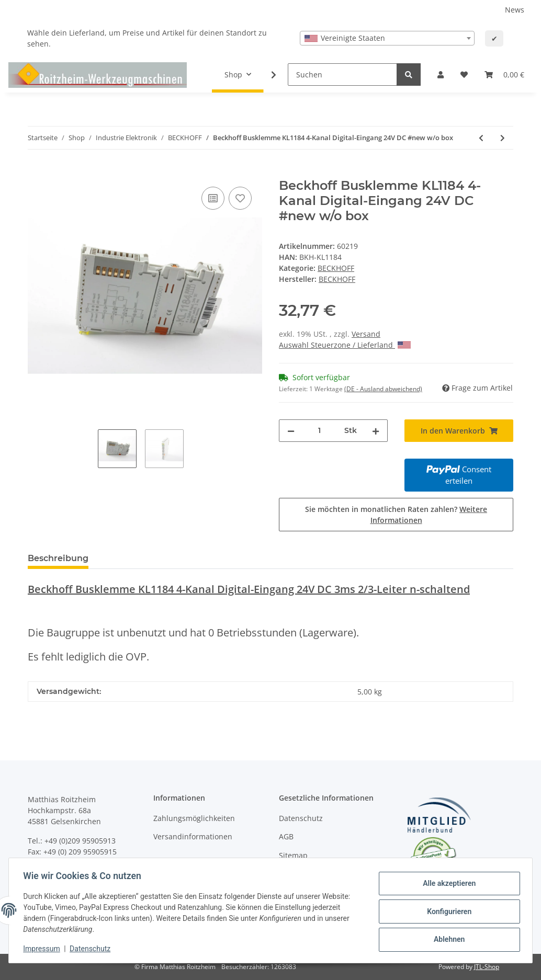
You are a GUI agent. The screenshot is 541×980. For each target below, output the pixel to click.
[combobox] (387, 38)
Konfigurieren (447, 911)
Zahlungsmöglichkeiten (194, 818)
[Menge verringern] (291, 431)
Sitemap (293, 855)
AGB (286, 836)
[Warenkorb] (504, 75)
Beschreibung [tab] (58, 558)
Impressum (44, 949)
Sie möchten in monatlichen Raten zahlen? (396, 515)
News (515, 10)
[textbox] (387, 38)
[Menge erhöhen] (376, 431)
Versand (366, 334)
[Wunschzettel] (464, 75)
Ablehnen (447, 939)
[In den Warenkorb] (36, 173)
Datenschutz (301, 818)
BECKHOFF (336, 268)
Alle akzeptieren (447, 884)
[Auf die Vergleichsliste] (213, 198)
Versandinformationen (193, 836)
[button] (441, 75)
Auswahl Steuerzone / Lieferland (345, 345)
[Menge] (319, 431)
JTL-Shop (487, 967)
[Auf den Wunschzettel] (240, 198)
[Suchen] (342, 75)
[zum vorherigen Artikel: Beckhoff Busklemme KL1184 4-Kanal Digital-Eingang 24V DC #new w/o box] (481, 138)
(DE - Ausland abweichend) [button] (383, 389)
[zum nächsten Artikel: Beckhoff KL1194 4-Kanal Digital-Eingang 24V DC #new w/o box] (503, 138)
